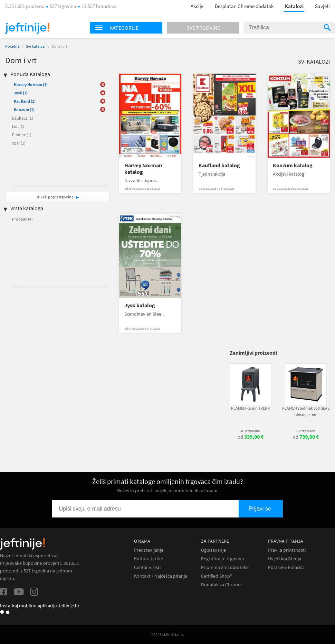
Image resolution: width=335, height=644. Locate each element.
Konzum (24, 109)
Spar (19, 143)
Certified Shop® (217, 576)
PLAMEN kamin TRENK (251, 408)
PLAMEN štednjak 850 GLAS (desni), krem (306, 411)
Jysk (21, 93)
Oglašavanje (213, 550)
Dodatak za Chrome (221, 585)
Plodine (22, 135)
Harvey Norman (31, 85)
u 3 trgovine (250, 431)
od (251, 437)
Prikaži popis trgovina (55, 197)
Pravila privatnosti (287, 550)
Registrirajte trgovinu (223, 559)
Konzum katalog (293, 165)
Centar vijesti (147, 567)
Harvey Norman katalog (143, 169)
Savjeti (322, 6)
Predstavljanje (149, 550)
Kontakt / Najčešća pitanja (161, 576)
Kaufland (25, 101)
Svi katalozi (36, 46)
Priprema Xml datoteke (225, 567)
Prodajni (22, 219)
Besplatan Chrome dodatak (244, 6)
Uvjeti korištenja (285, 559)
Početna (12, 46)
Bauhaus (23, 118)
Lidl (18, 126)
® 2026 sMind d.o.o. (167, 634)
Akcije (197, 6)
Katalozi (294, 6)
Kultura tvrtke (149, 559)
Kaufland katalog (219, 165)
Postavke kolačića (286, 567)
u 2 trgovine (306, 431)
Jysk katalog (140, 305)
